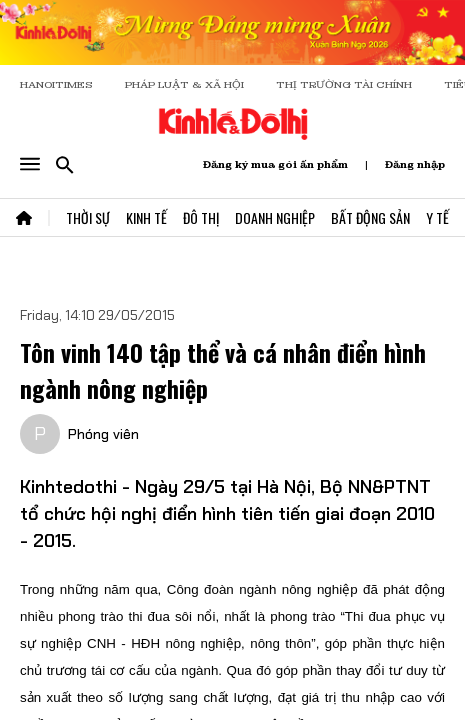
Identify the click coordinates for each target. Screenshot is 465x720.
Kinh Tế (146, 217)
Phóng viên (103, 434)
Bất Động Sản (370, 217)
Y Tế (437, 217)
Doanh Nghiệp (275, 217)
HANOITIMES (56, 84)
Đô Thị (201, 217)
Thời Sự (88, 217)
